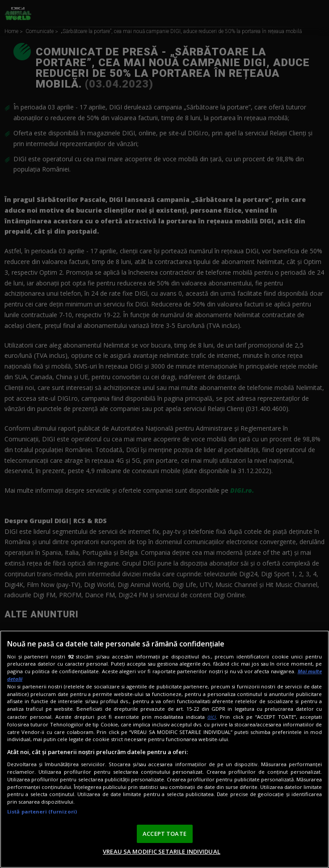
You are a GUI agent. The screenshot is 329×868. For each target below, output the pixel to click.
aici (212, 717)
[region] (164, 749)
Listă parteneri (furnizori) (42, 811)
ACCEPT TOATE (164, 834)
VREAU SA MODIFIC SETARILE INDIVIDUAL (162, 851)
